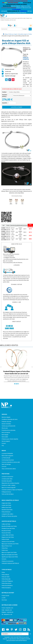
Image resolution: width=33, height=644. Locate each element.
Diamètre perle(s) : (5, 96)
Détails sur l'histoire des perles (9, 516)
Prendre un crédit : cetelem (8, 485)
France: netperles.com (7, 608)
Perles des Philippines (7, 581)
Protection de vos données (8, 430)
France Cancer (5, 596)
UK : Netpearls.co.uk (7, 614)
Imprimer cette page (10, 76)
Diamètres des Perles (7, 510)
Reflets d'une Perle (6, 507)
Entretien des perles (7, 481)
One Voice (4, 600)
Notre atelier (5, 437)
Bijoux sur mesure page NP (9, 488)
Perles (3, 572)
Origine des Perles (6, 503)
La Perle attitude (6, 458)
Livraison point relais (7, 479)
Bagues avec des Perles (8, 537)
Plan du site (5, 428)
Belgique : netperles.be (7, 612)
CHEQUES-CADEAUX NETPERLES (10, 563)
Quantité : (5, 103)
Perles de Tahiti (6, 577)
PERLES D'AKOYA (26, 58)
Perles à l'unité (5, 539)
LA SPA (4, 598)
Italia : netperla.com (7, 610)
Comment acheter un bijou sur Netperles (12, 490)
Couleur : (5, 92)
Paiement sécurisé (6, 422)
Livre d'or (4, 467)
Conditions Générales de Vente (10, 419)
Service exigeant (6, 441)
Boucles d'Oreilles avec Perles (9, 526)
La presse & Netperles (7, 453)
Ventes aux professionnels (8, 426)
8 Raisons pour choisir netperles (10, 439)
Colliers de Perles (6, 524)
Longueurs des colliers (7, 514)
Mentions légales (6, 417)
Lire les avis (8, 71)
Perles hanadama (6, 588)
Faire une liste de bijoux (8, 494)
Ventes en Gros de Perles (8, 542)
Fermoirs (4, 559)
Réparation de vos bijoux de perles (10, 483)
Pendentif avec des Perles (8, 528)
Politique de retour (6, 492)
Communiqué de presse (8, 460)
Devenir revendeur (6, 424)
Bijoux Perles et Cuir (7, 546)
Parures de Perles (6, 533)
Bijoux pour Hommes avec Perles (10, 544)
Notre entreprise (6, 432)
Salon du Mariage (6, 464)
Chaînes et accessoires (8, 561)
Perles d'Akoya (5, 575)
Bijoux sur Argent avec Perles (9, 552)
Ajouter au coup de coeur (11, 74)
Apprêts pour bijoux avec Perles (10, 557)
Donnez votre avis (10, 69)
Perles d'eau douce (6, 583)
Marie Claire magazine (7, 456)
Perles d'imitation (6, 512)
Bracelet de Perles (6, 531)
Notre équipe (5, 435)
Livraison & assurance (7, 477)
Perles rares (5, 550)
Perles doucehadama (7, 586)
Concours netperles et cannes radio (11, 462)
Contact (4, 443)
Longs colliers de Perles (8, 535)
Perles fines (5, 548)
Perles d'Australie (6, 579)
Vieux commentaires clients (9, 469)
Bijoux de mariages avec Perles (10, 555)
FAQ (3, 446)
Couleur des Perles (6, 505)
